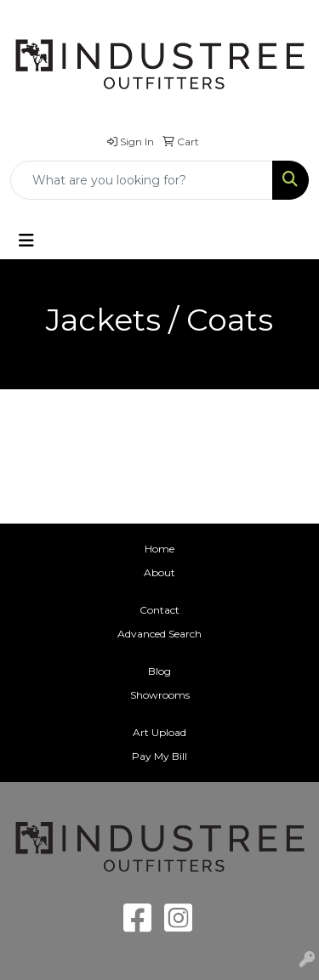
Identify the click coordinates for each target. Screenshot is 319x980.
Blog (159, 671)
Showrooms (160, 695)
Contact (159, 610)
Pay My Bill (159, 756)
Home (159, 549)
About (159, 572)
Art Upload (159, 732)
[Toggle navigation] (26, 241)
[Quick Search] (142, 180)
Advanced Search (159, 634)
